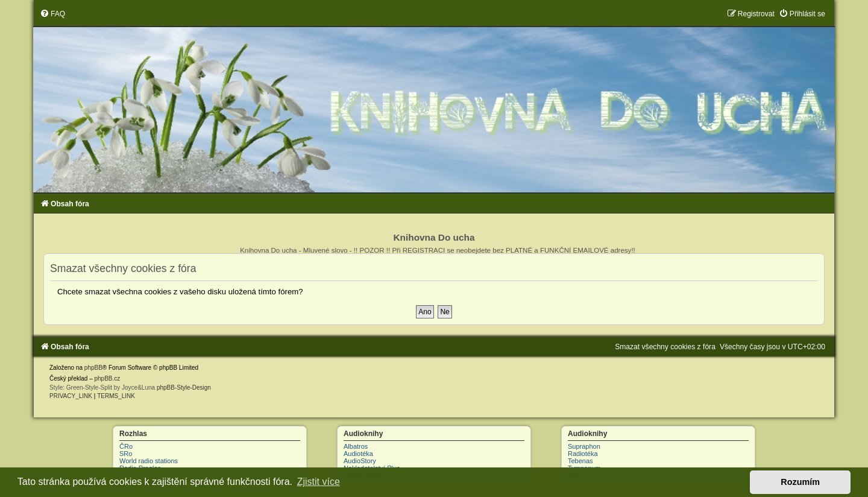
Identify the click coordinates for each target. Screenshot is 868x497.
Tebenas (580, 461)
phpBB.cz (107, 378)
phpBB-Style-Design (184, 388)
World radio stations (149, 461)
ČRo (126, 446)
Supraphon (584, 446)
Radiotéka (583, 454)
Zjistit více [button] (319, 482)
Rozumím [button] (800, 482)
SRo (126, 454)
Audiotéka (358, 454)
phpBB (93, 368)
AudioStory (360, 461)
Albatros (356, 446)
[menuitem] (52, 14)
